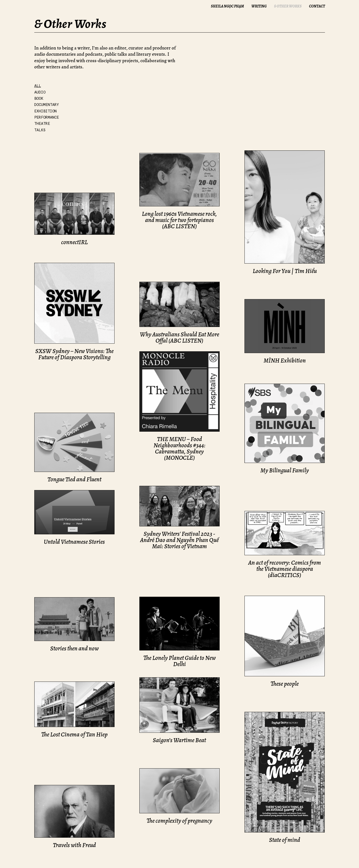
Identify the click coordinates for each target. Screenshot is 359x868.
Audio (40, 92)
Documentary (47, 105)
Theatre (42, 124)
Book (39, 98)
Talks (40, 130)
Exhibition (45, 111)
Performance (47, 117)
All (38, 86)
